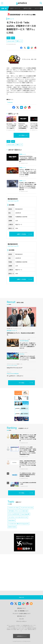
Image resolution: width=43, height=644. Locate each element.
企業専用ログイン (22, 636)
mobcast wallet (11, 41)
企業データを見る (21, 234)
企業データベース (15, 8)
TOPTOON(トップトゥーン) (14, 530)
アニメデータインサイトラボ (27, 527)
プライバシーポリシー (21, 621)
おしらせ (21, 619)
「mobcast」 (10, 102)
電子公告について (21, 616)
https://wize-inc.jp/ (13, 201)
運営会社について (21, 608)
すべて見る (21, 135)
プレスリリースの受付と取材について (21, 613)
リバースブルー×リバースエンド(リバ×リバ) (18, 536)
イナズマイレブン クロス (14, 527)
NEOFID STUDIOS (12, 546)
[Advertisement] (25, 299)
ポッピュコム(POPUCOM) (14, 533)
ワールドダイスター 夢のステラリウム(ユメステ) (18, 543)
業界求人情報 (27, 8)
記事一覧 (4, 8)
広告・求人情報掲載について (22, 611)
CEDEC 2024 (25, 530)
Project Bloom (12, 539)
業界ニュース (11, 19)
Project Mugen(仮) (25, 533)
